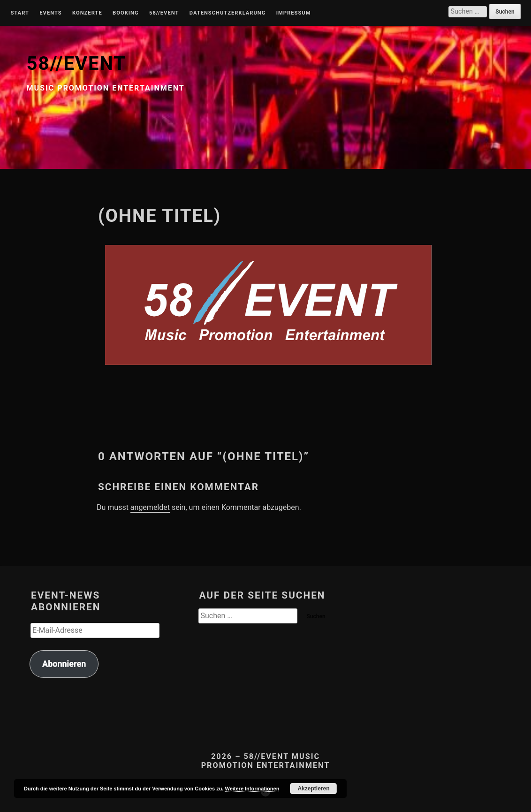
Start (20, 13)
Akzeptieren (313, 789)
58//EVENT (76, 64)
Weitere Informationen (252, 789)
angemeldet (150, 507)
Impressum (294, 13)
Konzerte (87, 13)
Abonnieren (64, 664)
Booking (125, 13)
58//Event (164, 13)
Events (50, 13)
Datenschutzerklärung (228, 13)
